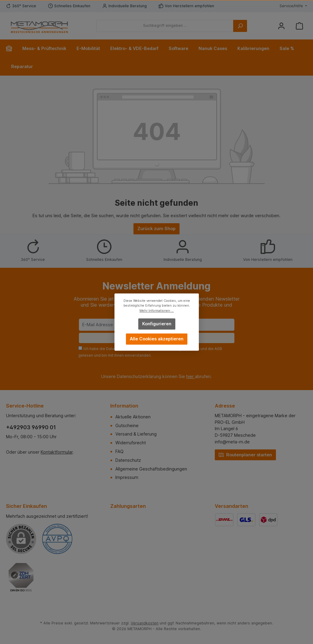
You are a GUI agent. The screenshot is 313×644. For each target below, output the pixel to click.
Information (124, 406)
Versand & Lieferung (136, 434)
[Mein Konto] (281, 26)
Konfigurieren (156, 324)
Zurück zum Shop (156, 228)
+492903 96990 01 (31, 427)
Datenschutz (128, 460)
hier (191, 376)
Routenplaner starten (245, 454)
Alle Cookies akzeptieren (157, 339)
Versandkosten (145, 623)
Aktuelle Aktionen (133, 417)
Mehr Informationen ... (157, 311)
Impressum (127, 477)
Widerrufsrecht (131, 443)
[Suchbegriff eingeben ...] (165, 26)
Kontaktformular (57, 452)
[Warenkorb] (299, 26)
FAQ (119, 451)
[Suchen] (240, 26)
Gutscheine (127, 425)
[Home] (12, 48)
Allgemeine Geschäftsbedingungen (151, 469)
